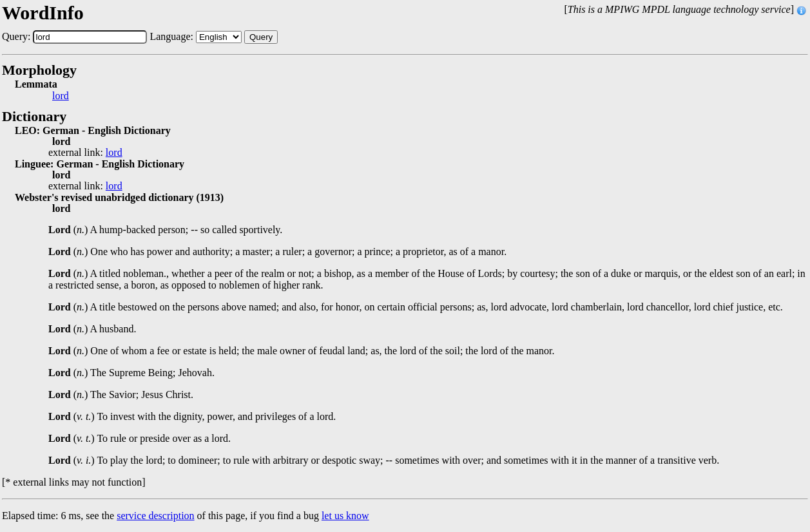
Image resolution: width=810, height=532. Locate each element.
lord (61, 96)
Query (261, 37)
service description (155, 516)
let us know (345, 516)
